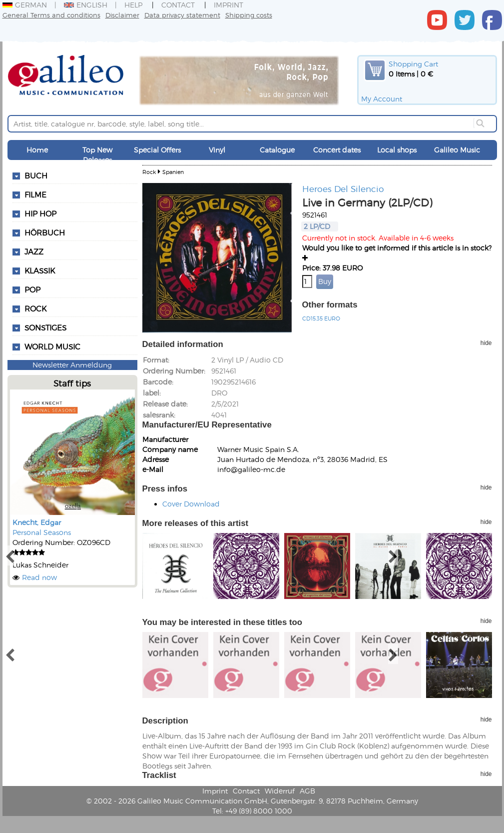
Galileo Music (457, 150)
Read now (39, 577)
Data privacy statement (182, 15)
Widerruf (280, 791)
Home (37, 150)
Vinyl (217, 150)
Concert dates (337, 150)
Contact (178, 5)
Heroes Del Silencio (343, 188)
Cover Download (191, 504)
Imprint (229, 5)
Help (133, 5)
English (86, 5)
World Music (52, 346)
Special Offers (157, 150)
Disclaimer (122, 15)
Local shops (397, 150)
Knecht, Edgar (37, 522)
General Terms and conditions (51, 15)
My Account (382, 99)
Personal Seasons (42, 532)
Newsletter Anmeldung (72, 365)
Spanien (173, 172)
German (25, 5)
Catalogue (277, 150)
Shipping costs (249, 15)
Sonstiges (45, 327)
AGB (307, 791)
